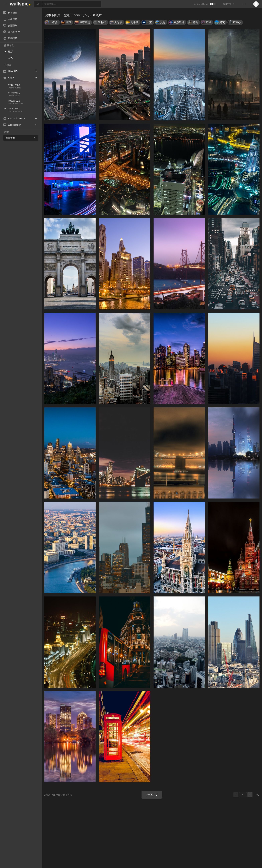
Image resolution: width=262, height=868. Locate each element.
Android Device (14, 118)
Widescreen (12, 125)
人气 (10, 58)
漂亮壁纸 (10, 38)
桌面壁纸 (10, 25)
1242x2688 (14, 85)
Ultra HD (10, 71)
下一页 (152, 795)
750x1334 (25, 108)
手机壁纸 (10, 19)
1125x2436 (14, 93)
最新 (10, 51)
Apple (9, 78)
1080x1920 (14, 101)
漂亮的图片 (12, 32)
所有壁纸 (10, 13)
